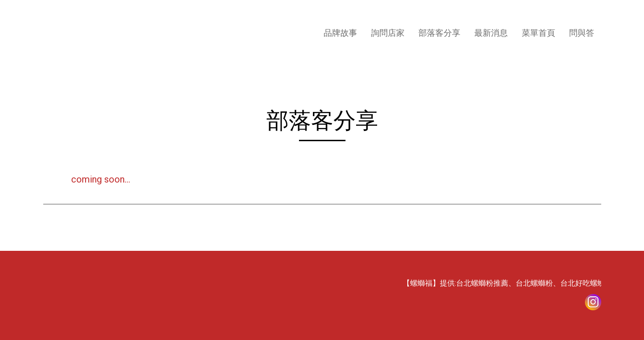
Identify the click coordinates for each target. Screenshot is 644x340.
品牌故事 (340, 33)
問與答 (582, 33)
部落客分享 (439, 33)
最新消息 (491, 33)
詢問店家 (388, 33)
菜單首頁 (538, 33)
